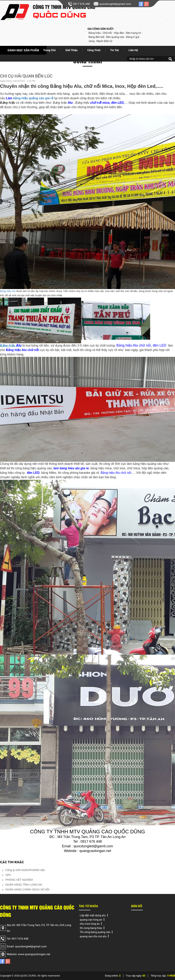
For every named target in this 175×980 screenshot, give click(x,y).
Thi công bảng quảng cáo (95, 932)
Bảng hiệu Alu (8, 291)
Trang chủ (49, 50)
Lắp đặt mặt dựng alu (93, 915)
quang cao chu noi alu (93, 936)
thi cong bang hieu (91, 928)
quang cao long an (91, 919)
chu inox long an (90, 924)
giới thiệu (71, 50)
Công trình (94, 50)
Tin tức (115, 50)
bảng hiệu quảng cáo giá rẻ (33, 98)
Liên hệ (133, 50)
